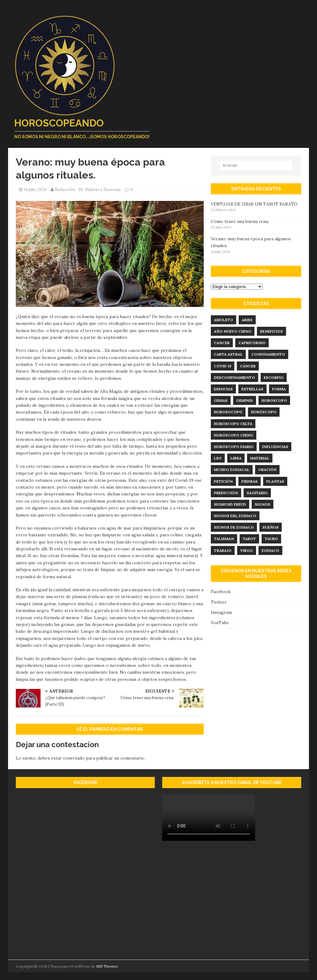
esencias (223, 389)
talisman (224, 539)
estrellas (252, 389)
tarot (249, 539)
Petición (223, 481)
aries (247, 320)
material (260, 458)
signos (263, 504)
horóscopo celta (233, 424)
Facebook (221, 592)
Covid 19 (223, 366)
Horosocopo (228, 412)
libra (236, 458)
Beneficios (271, 331)
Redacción (65, 190)
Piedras (250, 481)
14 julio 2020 (35, 190)
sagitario (257, 493)
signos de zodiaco (234, 527)
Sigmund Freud (230, 504)
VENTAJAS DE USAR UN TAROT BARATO (254, 204)
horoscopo (274, 400)
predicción (226, 493)
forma (279, 389)
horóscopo (264, 412)
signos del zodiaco (235, 516)
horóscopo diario (234, 447)
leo (218, 458)
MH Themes (107, 966)
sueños (271, 527)
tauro (271, 539)
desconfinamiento (234, 377)
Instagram (221, 612)
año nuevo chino (233, 331)
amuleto (224, 320)
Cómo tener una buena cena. (240, 221)
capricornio (252, 343)
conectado (74, 758)
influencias (275, 447)
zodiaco (270, 550)
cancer (222, 343)
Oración (267, 470)
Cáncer (248, 366)
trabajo (223, 550)
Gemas (221, 400)
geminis (245, 400)
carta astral (228, 354)
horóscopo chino (234, 435)
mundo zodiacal (232, 470)
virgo (247, 550)
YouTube (220, 623)
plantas (275, 481)
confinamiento (268, 354)
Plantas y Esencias (103, 190)
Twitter (219, 602)
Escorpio (274, 377)
